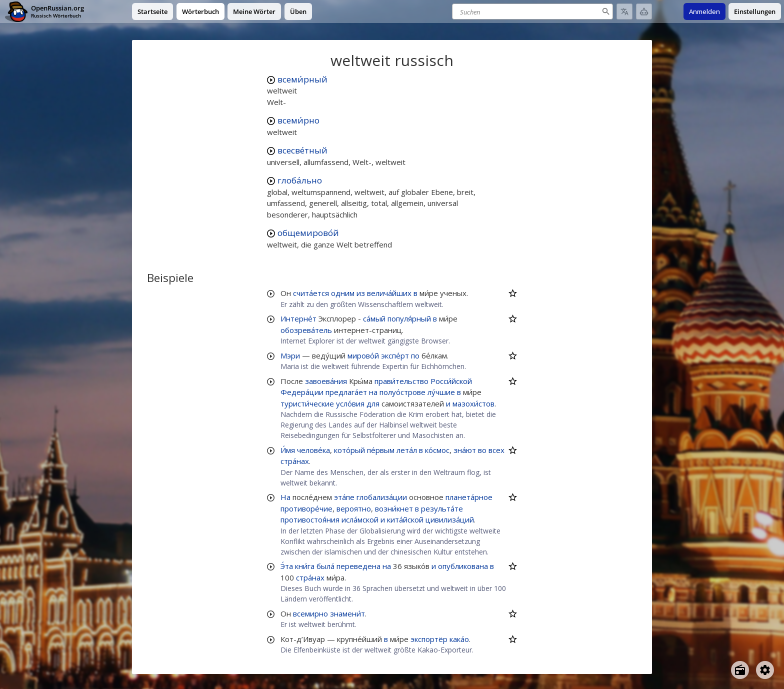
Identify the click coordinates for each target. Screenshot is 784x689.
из (361, 293)
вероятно (354, 508)
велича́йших (389, 293)
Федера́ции (302, 392)
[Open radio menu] (740, 670)
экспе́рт (395, 355)
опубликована (463, 566)
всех (496, 450)
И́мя (288, 450)
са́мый (374, 318)
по (415, 355)
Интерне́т (298, 318)
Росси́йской (451, 381)
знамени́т (347, 613)
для (373, 403)
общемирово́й (308, 233)
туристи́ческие (307, 403)
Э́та (287, 566)
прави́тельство (401, 381)
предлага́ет (346, 392)
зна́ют (465, 450)
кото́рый (349, 450)
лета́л (407, 450)
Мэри (290, 355)
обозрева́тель (306, 330)
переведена (358, 566)
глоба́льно (300, 180)
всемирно (310, 613)
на (373, 392)
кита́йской (405, 519)
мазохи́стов (473, 403)
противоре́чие (306, 508)
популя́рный (409, 318)
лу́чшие (441, 392)
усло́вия (350, 403)
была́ (325, 566)
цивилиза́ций (450, 519)
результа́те (442, 508)
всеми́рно (298, 120)
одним (343, 293)
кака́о (459, 639)
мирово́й (363, 355)
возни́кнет (394, 508)
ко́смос (437, 450)
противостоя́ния (310, 519)
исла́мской (360, 519)
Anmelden (704, 11)
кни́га (305, 566)
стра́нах (295, 461)
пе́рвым (381, 450)
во (482, 450)
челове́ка (313, 450)
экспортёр (429, 639)
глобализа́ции (382, 497)
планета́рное (469, 497)
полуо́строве (402, 392)
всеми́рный (302, 79)
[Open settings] (765, 670)
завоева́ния (326, 381)
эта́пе (344, 497)
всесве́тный (302, 150)
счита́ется (311, 293)
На (285, 497)
